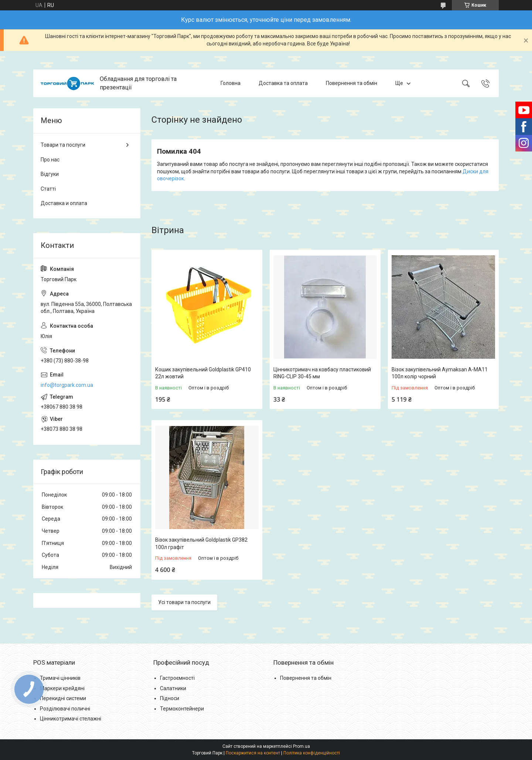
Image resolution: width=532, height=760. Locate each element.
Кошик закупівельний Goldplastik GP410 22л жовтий (203, 373)
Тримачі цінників (60, 678)
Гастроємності (177, 678)
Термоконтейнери (182, 709)
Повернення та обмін (352, 83)
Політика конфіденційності (312, 753)
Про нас (50, 160)
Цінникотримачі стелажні (71, 719)
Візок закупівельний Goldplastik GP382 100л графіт (201, 543)
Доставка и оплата (64, 203)
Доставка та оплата (283, 83)
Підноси (170, 698)
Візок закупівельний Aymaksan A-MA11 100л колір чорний (440, 373)
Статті (48, 189)
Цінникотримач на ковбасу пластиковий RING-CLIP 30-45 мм (322, 373)
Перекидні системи (63, 698)
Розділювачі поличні (65, 709)
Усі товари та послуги (184, 602)
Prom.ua (301, 746)
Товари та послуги (63, 145)
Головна (231, 83)
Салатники (173, 688)
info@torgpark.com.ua (67, 385)
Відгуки (50, 174)
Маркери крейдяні (62, 688)
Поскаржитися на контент (253, 753)
